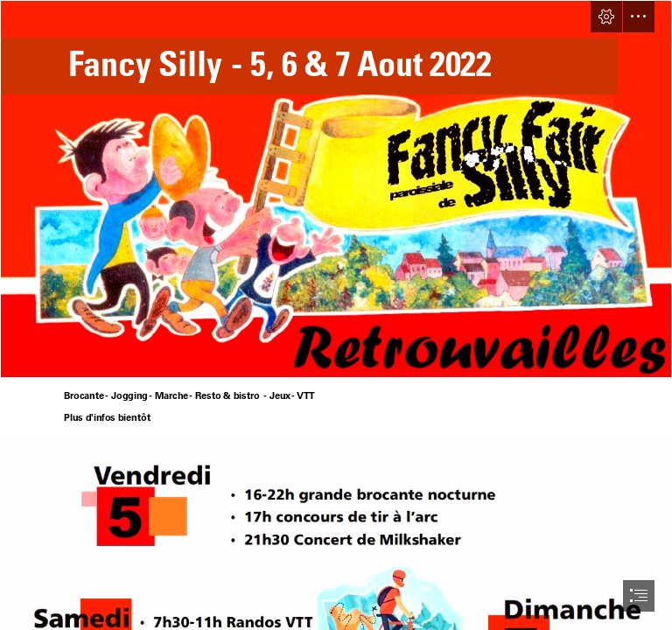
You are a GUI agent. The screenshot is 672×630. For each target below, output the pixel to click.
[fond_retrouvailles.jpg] (336, 189)
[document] (336, 315)
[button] (606, 17)
